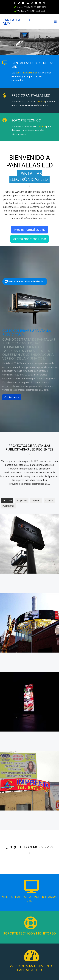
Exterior (49, 500)
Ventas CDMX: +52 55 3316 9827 (31, 7)
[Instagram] (32, 3)
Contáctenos (12, 397)
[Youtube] (23, 3)
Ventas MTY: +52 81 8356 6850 (31, 11)
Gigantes (36, 500)
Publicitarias (8, 506)
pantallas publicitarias (27, 73)
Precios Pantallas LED (30, 230)
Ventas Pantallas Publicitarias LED (30, 899)
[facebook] (15, 3)
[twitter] (19, 3)
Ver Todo (7, 500)
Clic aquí (41, 101)
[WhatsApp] (44, 3)
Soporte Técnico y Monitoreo (30, 933)
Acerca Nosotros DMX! (29, 239)
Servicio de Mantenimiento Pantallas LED (30, 968)
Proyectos (22, 500)
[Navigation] (55, 22)
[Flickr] (36, 3)
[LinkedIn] (28, 3)
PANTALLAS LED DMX (16, 22)
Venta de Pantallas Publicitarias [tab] (25, 281)
